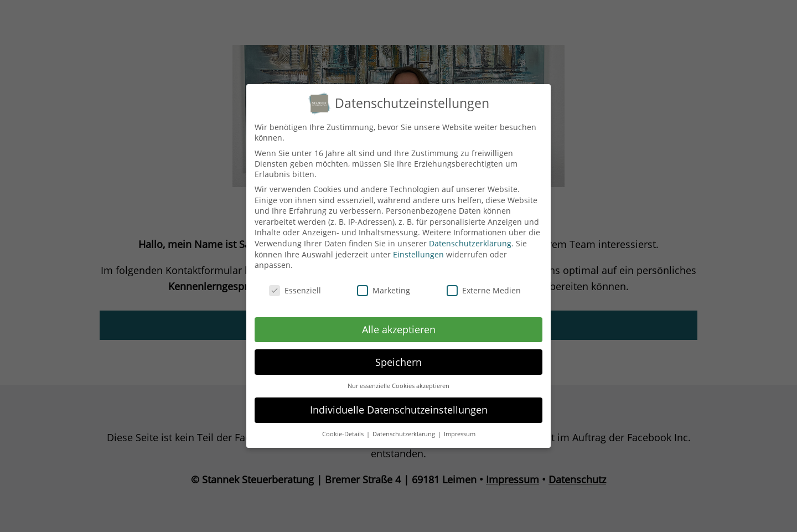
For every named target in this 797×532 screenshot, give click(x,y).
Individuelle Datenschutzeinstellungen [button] (399, 402)
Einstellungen (418, 247)
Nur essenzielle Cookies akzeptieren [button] (398, 379)
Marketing (384, 283)
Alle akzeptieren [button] (399, 322)
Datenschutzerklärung (470, 236)
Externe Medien (484, 283)
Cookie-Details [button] (344, 427)
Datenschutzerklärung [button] (405, 427)
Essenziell (295, 283)
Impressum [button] (460, 427)
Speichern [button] (398, 354)
